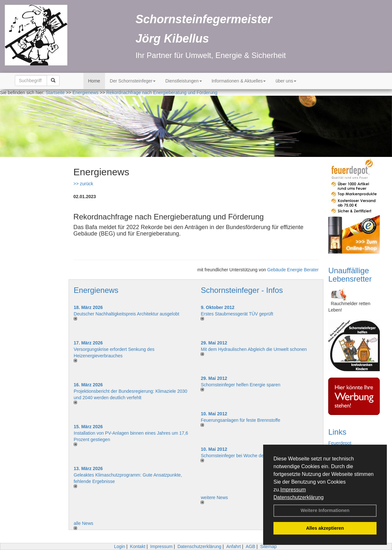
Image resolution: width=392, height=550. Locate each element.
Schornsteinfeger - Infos (242, 290)
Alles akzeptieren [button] (325, 528)
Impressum (293, 490)
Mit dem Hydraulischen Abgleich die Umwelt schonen (254, 349)
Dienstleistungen (184, 81)
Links (337, 432)
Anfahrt (233, 546)
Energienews (96, 290)
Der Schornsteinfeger (133, 81)
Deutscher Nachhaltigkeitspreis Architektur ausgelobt (127, 314)
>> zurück (83, 184)
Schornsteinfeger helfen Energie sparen (240, 385)
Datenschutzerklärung (299, 497)
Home (94, 81)
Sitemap (268, 546)
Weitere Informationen (325, 510)
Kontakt (138, 546)
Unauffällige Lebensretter (350, 275)
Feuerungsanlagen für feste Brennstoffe (240, 420)
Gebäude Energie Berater (293, 270)
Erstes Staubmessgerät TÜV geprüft (237, 314)
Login (120, 546)
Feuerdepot (340, 443)
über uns (286, 81)
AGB (251, 546)
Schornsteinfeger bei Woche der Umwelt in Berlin (250, 456)
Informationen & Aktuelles (239, 81)
